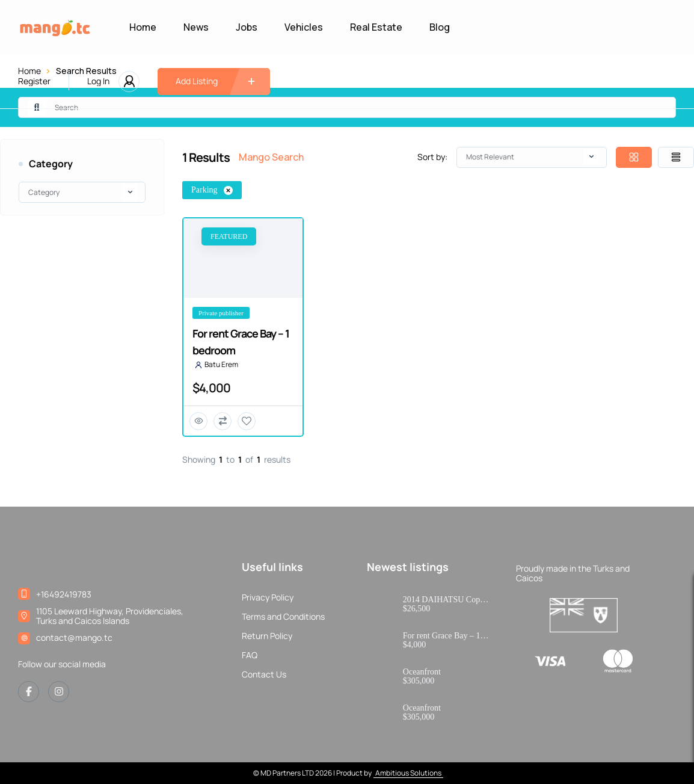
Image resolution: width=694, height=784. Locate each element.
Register (34, 81)
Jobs (247, 27)
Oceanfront (422, 672)
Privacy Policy (268, 597)
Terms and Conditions (283, 617)
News (196, 27)
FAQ (250, 655)
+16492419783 (64, 594)
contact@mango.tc (74, 637)
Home (143, 27)
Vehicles (304, 27)
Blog (440, 27)
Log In (98, 81)
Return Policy (267, 636)
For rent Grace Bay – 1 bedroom (442, 636)
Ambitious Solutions (408, 773)
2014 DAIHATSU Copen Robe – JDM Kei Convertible (446, 600)
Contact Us (264, 674)
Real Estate (376, 27)
